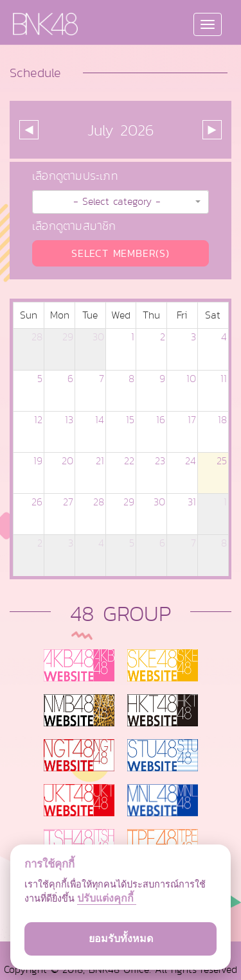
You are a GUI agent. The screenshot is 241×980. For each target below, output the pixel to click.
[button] (121, 202)
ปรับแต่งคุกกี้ (107, 898)
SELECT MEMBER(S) (121, 253)
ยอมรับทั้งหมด (121, 939)
